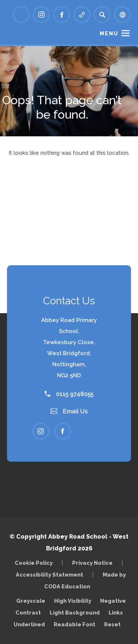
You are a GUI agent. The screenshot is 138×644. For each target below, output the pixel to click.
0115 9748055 (69, 394)
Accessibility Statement (49, 575)
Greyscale (31, 601)
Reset (112, 624)
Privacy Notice (92, 563)
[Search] (102, 15)
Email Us (69, 411)
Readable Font (75, 624)
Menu (109, 34)
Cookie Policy (34, 563)
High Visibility (73, 601)
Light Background (75, 612)
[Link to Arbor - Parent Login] (21, 15)
